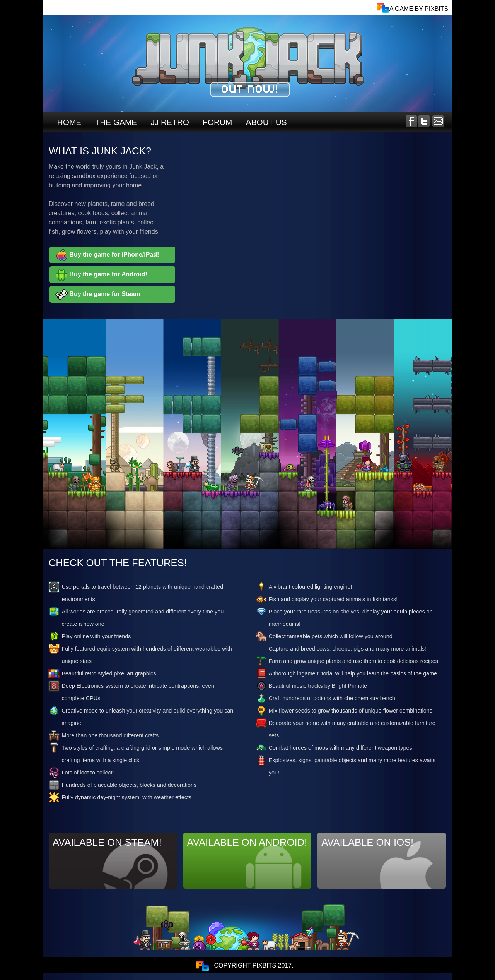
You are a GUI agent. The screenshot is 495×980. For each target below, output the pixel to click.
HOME (69, 122)
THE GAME (116, 122)
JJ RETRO (170, 122)
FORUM (217, 122)
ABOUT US (266, 122)
